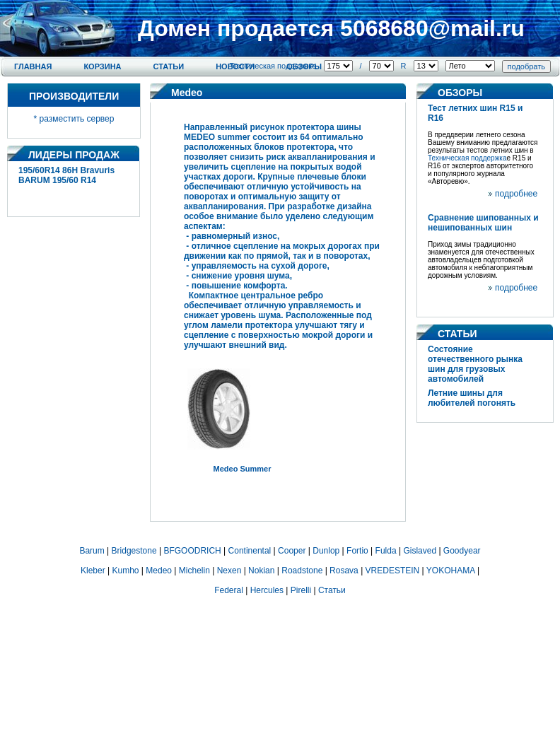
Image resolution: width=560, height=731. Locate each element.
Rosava (344, 571)
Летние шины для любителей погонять (472, 398)
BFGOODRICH (192, 551)
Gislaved (420, 551)
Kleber (93, 571)
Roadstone (302, 571)
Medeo (159, 571)
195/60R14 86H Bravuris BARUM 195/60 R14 (66, 175)
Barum (92, 551)
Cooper (292, 551)
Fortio (357, 551)
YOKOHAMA (451, 571)
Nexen (229, 571)
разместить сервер (77, 119)
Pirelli (301, 590)
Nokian (261, 571)
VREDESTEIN (393, 571)
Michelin (194, 571)
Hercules (267, 590)
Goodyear (462, 551)
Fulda (386, 551)
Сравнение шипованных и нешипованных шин (483, 223)
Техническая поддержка (273, 66)
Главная (33, 66)
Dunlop (326, 551)
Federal (229, 590)
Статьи (169, 66)
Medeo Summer (243, 469)
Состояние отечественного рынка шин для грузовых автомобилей (475, 364)
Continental (250, 551)
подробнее (516, 194)
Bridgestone (134, 551)
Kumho (125, 571)
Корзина (102, 66)
